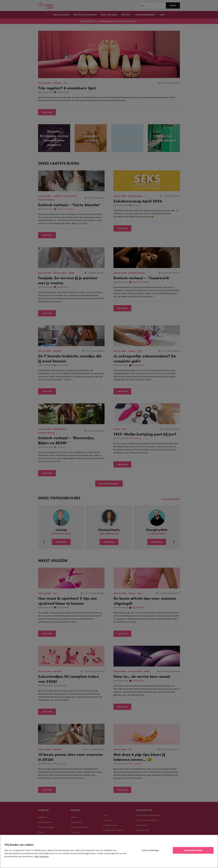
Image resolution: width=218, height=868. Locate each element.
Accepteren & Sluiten (193, 850)
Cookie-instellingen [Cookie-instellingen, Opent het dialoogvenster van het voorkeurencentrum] (150, 850)
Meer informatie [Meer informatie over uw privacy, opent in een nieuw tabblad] (42, 856)
